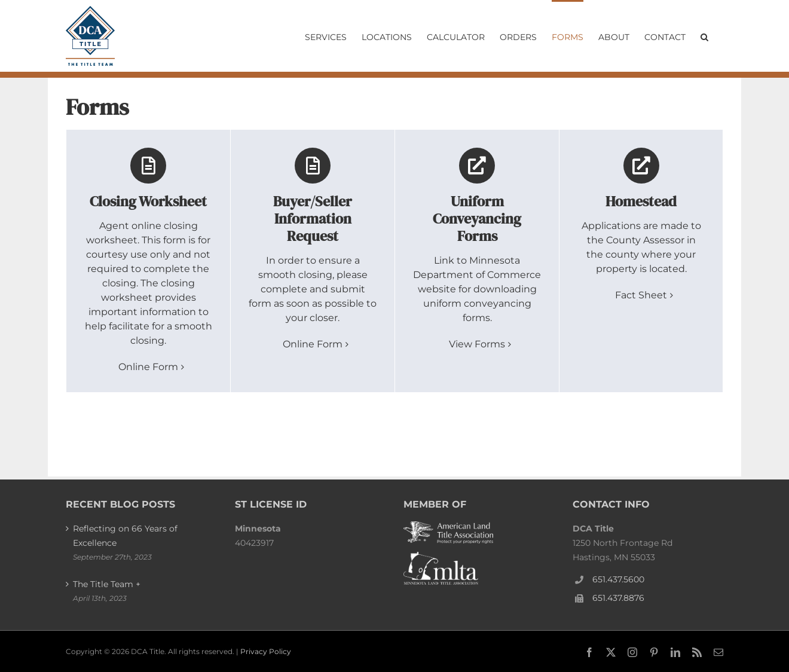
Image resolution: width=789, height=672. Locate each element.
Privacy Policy (266, 651)
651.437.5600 (618, 579)
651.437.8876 (618, 598)
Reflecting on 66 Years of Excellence (125, 536)
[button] (704, 36)
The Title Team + (107, 584)
